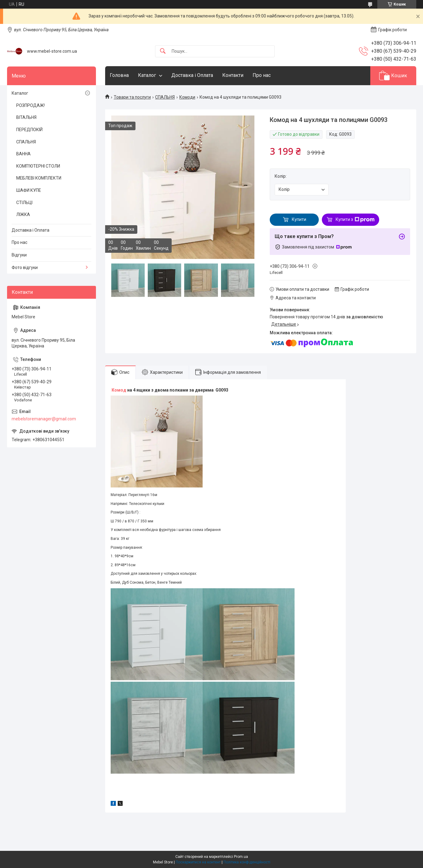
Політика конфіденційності (247, 862)
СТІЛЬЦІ (24, 203)
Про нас (262, 75)
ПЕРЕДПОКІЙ (29, 130)
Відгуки (19, 255)
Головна (119, 75)
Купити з (355, 220)
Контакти (233, 75)
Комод (119, 390)
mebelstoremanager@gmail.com (44, 419)
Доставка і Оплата (192, 75)
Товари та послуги (132, 97)
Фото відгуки (25, 267)
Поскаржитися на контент (198, 862)
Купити (299, 219)
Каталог (147, 75)
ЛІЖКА (23, 214)
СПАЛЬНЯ (165, 97)
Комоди (187, 97)
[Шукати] (163, 51)
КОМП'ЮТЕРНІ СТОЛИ (38, 166)
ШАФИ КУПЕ (29, 190)
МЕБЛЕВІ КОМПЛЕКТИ (39, 178)
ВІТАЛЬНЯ (26, 117)
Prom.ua (241, 857)
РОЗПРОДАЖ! (30, 105)
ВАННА (23, 154)
